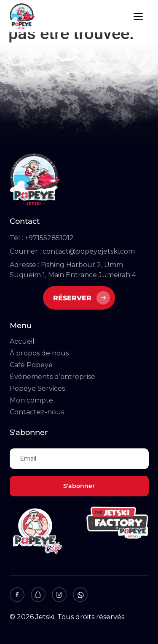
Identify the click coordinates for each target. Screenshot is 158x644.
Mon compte (31, 400)
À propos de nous (39, 353)
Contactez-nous (37, 412)
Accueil (22, 341)
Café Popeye (31, 365)
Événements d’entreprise (52, 377)
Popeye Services (37, 388)
